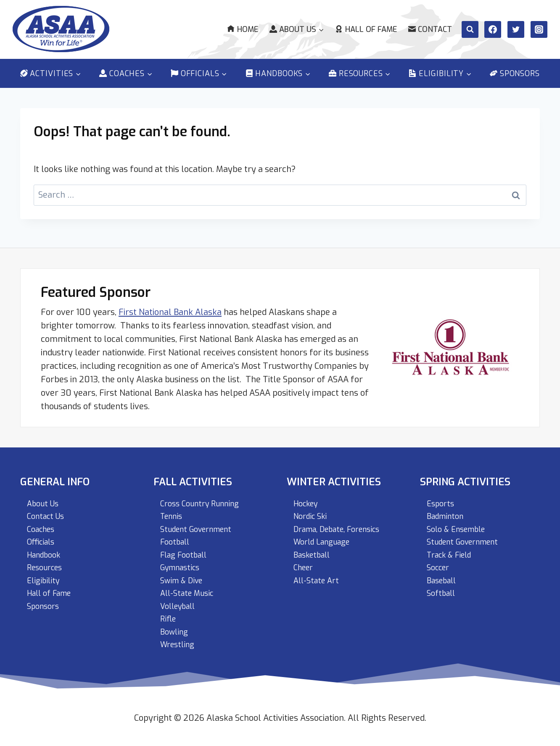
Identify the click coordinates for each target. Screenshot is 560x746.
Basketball (314, 550)
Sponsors (515, 74)
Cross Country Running (204, 496)
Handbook (46, 550)
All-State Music (190, 590)
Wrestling (180, 644)
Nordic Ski (312, 509)
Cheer (305, 563)
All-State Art (318, 577)
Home (242, 29)
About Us (44, 496)
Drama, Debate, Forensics (343, 523)
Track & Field (452, 550)
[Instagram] (539, 29)
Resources (47, 563)
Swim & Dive (184, 577)
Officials (43, 536)
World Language (326, 536)
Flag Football (187, 550)
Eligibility (45, 577)
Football (177, 536)
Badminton (448, 509)
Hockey (308, 496)
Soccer (440, 563)
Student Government (201, 523)
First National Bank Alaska (170, 304)
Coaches (43, 523)
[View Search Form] (470, 29)
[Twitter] (516, 29)
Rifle (169, 617)
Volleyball (180, 604)
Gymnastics (183, 563)
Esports (442, 496)
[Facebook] (493, 29)
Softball (443, 590)
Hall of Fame (366, 29)
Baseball (444, 577)
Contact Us (48, 509)
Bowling (176, 631)
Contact (430, 29)
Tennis (173, 509)
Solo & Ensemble (460, 523)
